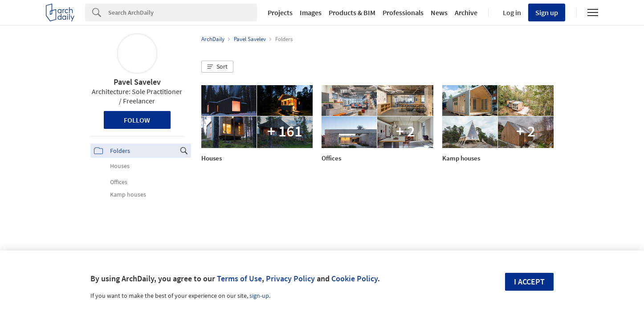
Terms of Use (239, 278)
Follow (137, 120)
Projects (280, 12)
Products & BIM (352, 12)
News (439, 12)
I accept (529, 282)
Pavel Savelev (137, 82)
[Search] (183, 12)
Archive (466, 12)
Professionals (403, 12)
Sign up (547, 12)
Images (311, 12)
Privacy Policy (290, 278)
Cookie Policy (355, 278)
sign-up (259, 296)
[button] (217, 67)
